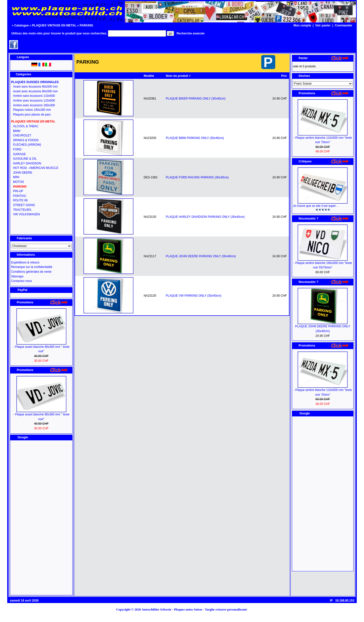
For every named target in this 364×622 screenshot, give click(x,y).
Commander (344, 25)
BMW (17, 131)
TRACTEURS (22, 210)
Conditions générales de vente (31, 272)
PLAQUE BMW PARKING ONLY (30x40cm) (195, 138)
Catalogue (21, 25)
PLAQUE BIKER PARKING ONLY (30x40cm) (196, 99)
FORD (17, 149)
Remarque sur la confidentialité (32, 267)
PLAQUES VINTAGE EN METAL (54, 25)
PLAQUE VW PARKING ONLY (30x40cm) (194, 296)
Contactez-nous (21, 281)
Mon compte (302, 25)
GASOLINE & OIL (25, 159)
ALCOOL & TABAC (26, 126)
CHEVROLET (22, 135)
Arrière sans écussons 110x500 (34, 96)
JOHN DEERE (23, 173)
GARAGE (19, 154)
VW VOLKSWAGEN (26, 214)
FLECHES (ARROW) (27, 145)
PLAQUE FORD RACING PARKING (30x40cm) (197, 177)
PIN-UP (18, 191)
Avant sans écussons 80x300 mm (35, 87)
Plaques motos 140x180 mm (32, 110)
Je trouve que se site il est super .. (316, 206)
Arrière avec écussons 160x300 (34, 105)
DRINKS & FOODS (26, 140)
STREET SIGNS (24, 205)
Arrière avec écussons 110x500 (34, 101)
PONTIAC (20, 196)
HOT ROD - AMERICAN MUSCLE (36, 168)
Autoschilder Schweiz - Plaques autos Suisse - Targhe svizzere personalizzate (196, 609)
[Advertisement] (41, 518)
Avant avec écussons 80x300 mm (35, 91)
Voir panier (323, 25)
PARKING (86, 25)
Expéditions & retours (25, 262)
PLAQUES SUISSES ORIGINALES (35, 82)
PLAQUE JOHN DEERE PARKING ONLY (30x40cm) (201, 256)
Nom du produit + (178, 76)
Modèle (149, 76)
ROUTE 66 (20, 200)
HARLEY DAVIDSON (27, 163)
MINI (16, 177)
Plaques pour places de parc (32, 115)
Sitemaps (17, 276)
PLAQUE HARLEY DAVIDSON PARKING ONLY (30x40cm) (205, 217)
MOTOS (18, 182)
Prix (284, 76)
